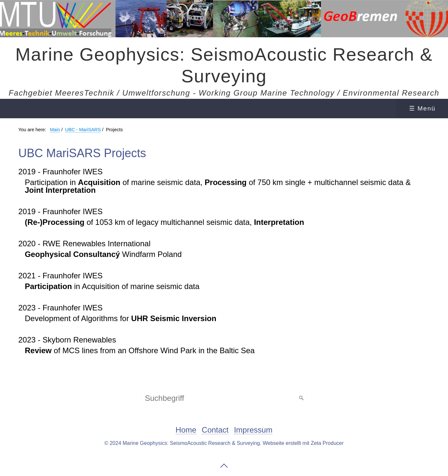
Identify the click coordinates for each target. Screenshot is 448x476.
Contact (215, 430)
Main (55, 130)
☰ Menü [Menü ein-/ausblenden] (422, 108)
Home (186, 430)
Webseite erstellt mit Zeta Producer (303, 443)
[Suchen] (301, 398)
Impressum (253, 430)
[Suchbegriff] (224, 398)
